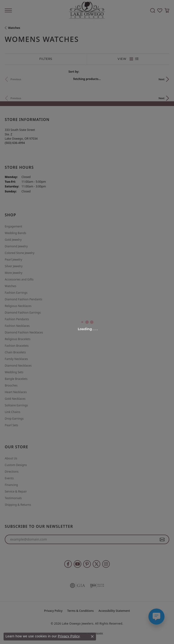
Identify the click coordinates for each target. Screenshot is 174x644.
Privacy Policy (69, 636)
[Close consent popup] (92, 636)
